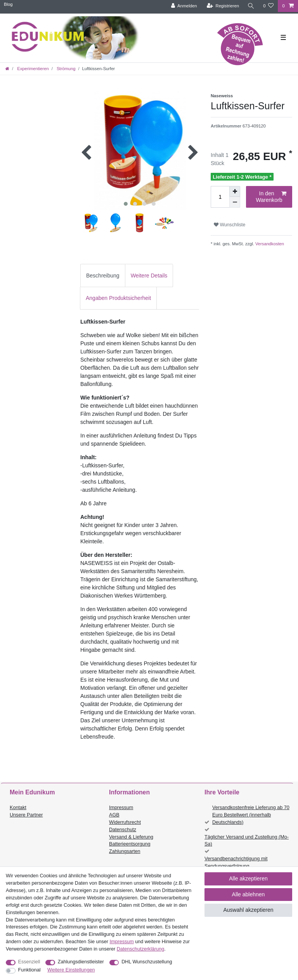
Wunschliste (230, 225)
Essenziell (29, 962)
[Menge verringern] (235, 202)
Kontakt (18, 808)
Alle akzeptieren (248, 878)
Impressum (121, 808)
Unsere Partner (26, 815)
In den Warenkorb (271, 197)
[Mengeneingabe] (220, 197)
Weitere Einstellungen (71, 970)
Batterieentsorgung (130, 844)
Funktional (29, 970)
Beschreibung (103, 276)
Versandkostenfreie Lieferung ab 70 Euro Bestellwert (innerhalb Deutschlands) (251, 815)
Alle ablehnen (249, 894)
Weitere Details (149, 276)
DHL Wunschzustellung (147, 962)
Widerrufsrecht (125, 822)
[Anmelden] (184, 6)
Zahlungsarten (125, 851)
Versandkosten (269, 244)
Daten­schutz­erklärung (141, 949)
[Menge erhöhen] (235, 191)
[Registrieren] (223, 6)
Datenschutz (123, 830)
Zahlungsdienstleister (81, 962)
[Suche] (251, 6)
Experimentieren (32, 69)
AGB (114, 815)
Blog (8, 4)
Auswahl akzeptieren (248, 910)
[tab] (103, 275)
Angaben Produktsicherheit (118, 298)
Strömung (66, 69)
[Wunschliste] (268, 6)
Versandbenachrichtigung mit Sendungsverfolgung (236, 862)
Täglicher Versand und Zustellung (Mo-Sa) (247, 841)
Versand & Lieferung (131, 837)
